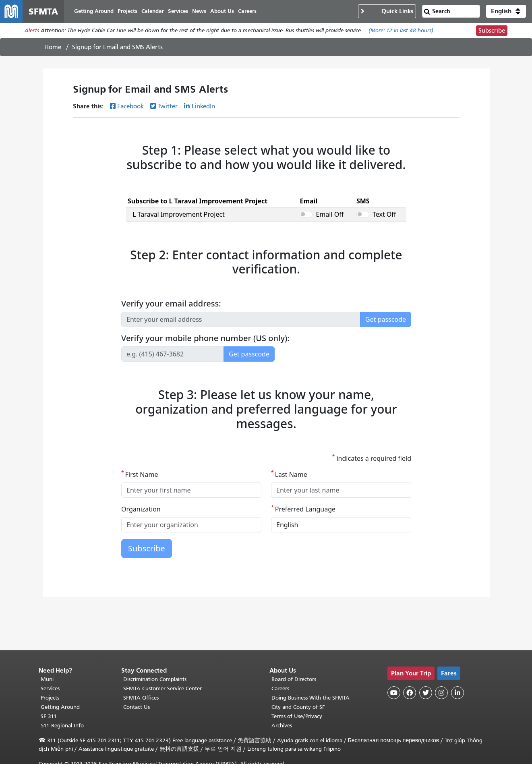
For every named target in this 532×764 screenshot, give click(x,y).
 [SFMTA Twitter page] (426, 693)
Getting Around (60, 707)
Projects (50, 698)
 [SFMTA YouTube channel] (394, 693)
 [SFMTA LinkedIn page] (457, 693)
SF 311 (49, 717)
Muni (47, 680)
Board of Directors (294, 680)
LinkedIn (203, 106)
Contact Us (137, 707)
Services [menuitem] (178, 11)
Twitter (168, 106)
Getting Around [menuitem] (94, 11)
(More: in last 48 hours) (401, 31)
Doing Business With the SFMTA (311, 698)
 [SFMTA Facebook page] (410, 693)
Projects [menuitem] (127, 11)
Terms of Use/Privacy (297, 717)
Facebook (130, 106)
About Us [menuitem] (222, 11)
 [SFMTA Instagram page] (441, 693)
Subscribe (492, 31)
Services (50, 689)
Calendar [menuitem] (153, 11)
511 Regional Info (62, 726)
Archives (282, 726)
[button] (506, 11)
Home (53, 47)
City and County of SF (298, 707)
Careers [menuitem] (247, 11)
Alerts (32, 31)
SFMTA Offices (141, 698)
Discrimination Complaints (155, 680)
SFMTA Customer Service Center (162, 689)
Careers (280, 689)
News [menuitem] (199, 11)
